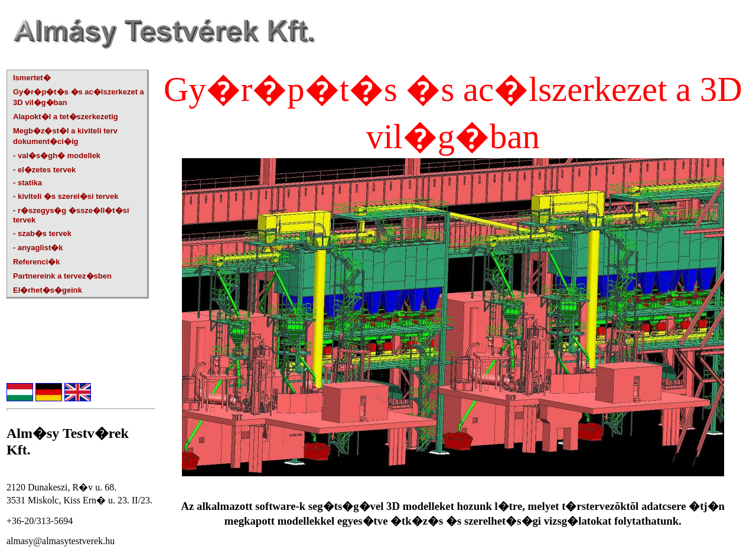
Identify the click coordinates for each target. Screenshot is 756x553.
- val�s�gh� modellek (57, 156)
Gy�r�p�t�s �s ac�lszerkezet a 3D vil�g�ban (79, 97)
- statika (27, 183)
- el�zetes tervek (44, 170)
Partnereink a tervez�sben (62, 276)
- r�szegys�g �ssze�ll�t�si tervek (71, 215)
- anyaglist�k (38, 248)
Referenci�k (36, 262)
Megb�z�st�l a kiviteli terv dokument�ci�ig (65, 136)
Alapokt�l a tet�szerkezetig (66, 117)
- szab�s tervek (42, 233)
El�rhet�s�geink (48, 290)
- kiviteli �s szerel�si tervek (66, 196)
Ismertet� (32, 78)
